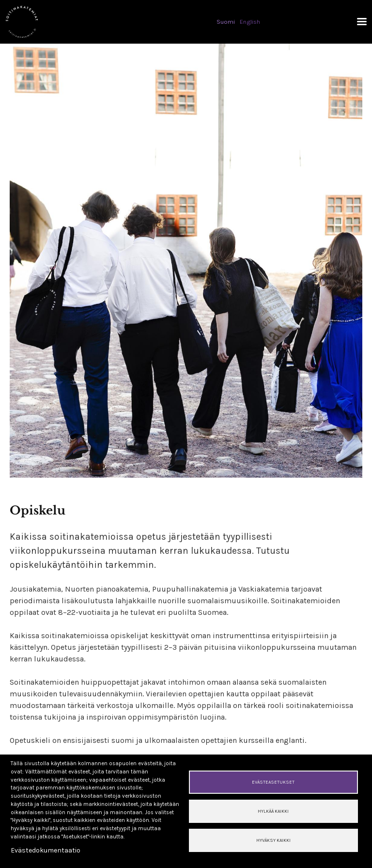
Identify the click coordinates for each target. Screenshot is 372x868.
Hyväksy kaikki (273, 840)
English (250, 22)
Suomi (226, 22)
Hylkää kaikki (273, 811)
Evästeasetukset (273, 782)
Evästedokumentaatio (46, 850)
